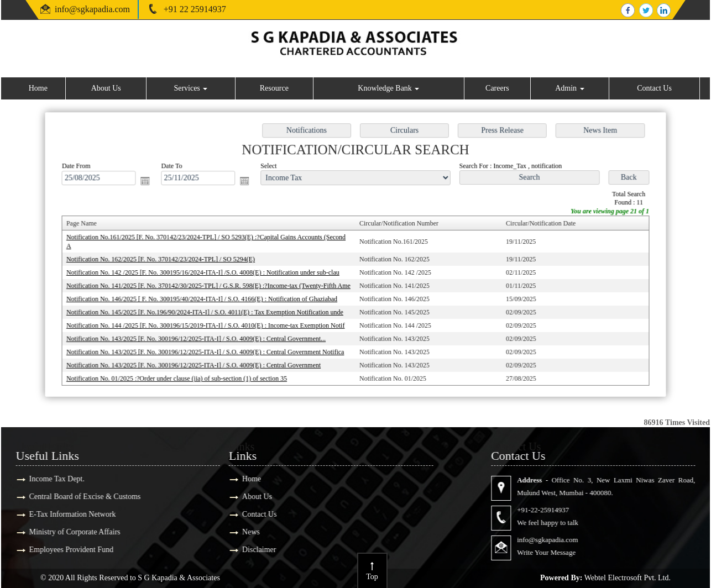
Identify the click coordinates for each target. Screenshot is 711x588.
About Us (106, 88)
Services (190, 88)
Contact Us (654, 88)
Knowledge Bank (388, 88)
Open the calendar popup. (151, 183)
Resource (274, 88)
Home (38, 88)
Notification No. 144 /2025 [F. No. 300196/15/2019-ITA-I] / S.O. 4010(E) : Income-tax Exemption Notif (210, 324)
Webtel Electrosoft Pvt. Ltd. (628, 578)
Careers (497, 88)
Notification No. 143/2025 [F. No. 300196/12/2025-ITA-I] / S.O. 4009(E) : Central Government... (200, 337)
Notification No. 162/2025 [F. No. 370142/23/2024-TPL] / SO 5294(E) (166, 259)
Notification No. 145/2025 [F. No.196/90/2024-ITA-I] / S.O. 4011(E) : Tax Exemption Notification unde (209, 311)
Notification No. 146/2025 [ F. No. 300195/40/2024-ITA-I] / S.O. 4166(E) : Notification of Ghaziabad (206, 298)
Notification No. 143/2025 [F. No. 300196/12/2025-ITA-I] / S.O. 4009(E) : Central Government (198, 363)
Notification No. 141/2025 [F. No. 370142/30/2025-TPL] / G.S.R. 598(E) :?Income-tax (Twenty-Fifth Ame (212, 285)
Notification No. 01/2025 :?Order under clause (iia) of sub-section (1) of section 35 (181, 375)
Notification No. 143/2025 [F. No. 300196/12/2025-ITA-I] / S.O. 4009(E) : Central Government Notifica (209, 350)
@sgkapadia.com (100, 9)
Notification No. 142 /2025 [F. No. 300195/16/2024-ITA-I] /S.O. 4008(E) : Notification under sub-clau (207, 272)
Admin (569, 88)
